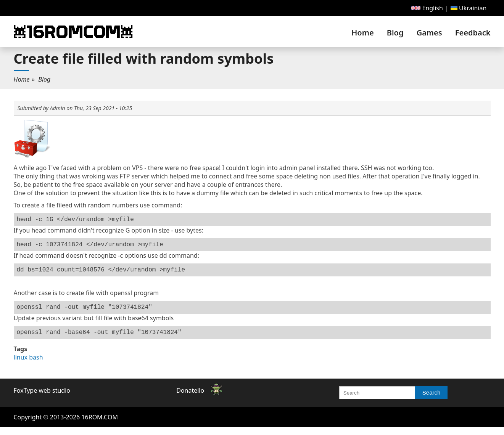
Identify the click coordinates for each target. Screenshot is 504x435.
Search (432, 400)
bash (36, 365)
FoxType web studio (42, 398)
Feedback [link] (473, 33)
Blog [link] (395, 33)
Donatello (190, 398)
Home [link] (362, 33)
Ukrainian (469, 8)
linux (21, 365)
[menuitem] (427, 8)
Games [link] (429, 33)
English (427, 8)
